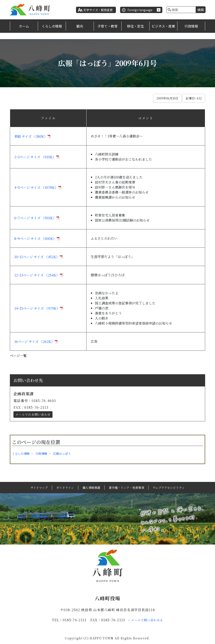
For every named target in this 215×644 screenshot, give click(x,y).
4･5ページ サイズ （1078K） (36, 187)
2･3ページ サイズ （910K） (35, 157)
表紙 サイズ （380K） (31, 136)
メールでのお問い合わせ (33, 414)
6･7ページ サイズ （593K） (35, 218)
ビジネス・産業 (163, 26)
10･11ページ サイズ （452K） (37, 257)
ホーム (24, 26)
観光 (80, 26)
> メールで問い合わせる (146, 620)
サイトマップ (39, 488)
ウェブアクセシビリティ (169, 488)
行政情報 (191, 26)
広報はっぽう (62, 454)
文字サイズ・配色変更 (98, 10)
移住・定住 (135, 26)
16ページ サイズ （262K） (34, 342)
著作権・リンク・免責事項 (126, 488)
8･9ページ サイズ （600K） (35, 239)
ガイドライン (65, 488)
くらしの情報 (52, 26)
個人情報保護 (91, 488)
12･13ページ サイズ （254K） (37, 275)
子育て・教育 (107, 26)
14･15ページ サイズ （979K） (37, 308)
